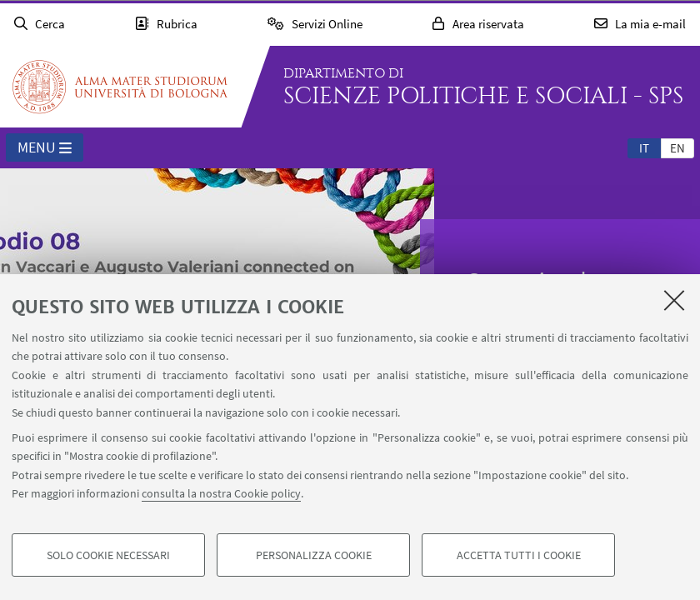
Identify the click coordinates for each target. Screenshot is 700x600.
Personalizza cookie (314, 555)
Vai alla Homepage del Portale (120, 87)
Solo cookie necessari (108, 555)
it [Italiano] (644, 148)
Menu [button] (45, 148)
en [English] (677, 148)
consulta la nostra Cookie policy (221, 493)
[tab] (644, 147)
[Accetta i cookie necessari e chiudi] (674, 300)
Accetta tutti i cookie (519, 555)
